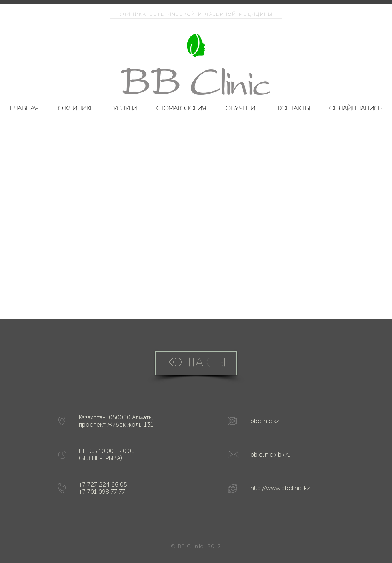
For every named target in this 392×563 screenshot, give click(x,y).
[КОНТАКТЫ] (196, 363)
